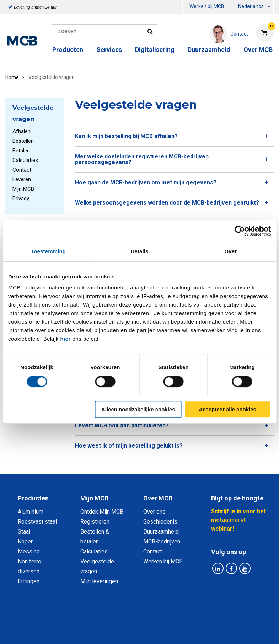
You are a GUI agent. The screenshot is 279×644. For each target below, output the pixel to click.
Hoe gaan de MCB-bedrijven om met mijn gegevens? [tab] (146, 182)
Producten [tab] (33, 498)
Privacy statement (80, 616)
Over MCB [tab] (158, 498)
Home (12, 77)
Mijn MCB (23, 189)
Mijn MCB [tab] (94, 498)
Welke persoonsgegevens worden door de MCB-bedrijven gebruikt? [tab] (167, 203)
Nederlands (251, 6)
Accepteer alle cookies (227, 409)
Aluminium (31, 512)
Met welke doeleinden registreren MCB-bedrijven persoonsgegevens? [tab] (142, 159)
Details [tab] (140, 251)
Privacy (21, 199)
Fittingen (29, 581)
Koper (25, 542)
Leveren (22, 179)
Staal (24, 532)
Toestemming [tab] (48, 251)
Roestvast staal (37, 522)
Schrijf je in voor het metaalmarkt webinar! (238, 520)
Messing (29, 551)
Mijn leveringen (99, 581)
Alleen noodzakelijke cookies (138, 409)
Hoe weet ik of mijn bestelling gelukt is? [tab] (129, 446)
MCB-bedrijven (162, 542)
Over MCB (258, 50)
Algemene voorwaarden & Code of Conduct (166, 616)
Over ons (154, 512)
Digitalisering (155, 50)
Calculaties (25, 160)
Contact (22, 170)
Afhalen (22, 131)
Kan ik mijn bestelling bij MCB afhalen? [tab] (126, 136)
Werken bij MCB (207, 6)
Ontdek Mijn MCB (102, 512)
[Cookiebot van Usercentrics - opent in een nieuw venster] (240, 231)
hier (65, 339)
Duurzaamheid (209, 50)
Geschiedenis (160, 522)
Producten (68, 50)
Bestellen (23, 141)
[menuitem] (181, 7)
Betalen (21, 151)
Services (109, 50)
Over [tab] (231, 251)
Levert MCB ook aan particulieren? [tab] (122, 425)
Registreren (95, 522)
